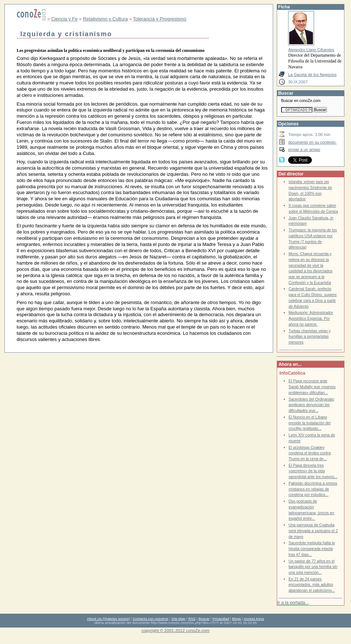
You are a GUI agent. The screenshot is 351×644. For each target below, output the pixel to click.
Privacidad (221, 619)
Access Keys (254, 619)
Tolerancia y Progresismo (160, 19)
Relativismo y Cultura (105, 19)
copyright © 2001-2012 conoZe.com (175, 630)
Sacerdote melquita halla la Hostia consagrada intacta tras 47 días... (312, 549)
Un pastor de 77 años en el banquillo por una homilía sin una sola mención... (313, 567)
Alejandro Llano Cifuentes (311, 50)
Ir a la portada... (293, 603)
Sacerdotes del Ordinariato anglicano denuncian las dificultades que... (311, 405)
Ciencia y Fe (64, 19)
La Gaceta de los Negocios (312, 75)
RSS (192, 619)
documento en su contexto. (312, 142)
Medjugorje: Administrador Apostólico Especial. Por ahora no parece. (311, 318)
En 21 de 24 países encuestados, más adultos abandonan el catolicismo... (312, 585)
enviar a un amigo (304, 149)
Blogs (237, 619)
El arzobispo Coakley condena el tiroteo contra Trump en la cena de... (310, 453)
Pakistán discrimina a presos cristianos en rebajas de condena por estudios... (313, 489)
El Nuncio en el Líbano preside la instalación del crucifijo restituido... (310, 423)
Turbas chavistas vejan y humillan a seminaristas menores (310, 337)
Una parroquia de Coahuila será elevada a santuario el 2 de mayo (313, 531)
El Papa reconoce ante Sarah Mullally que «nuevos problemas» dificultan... (312, 387)
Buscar (204, 619)
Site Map (178, 619)
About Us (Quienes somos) (108, 619)
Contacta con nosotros (151, 619)
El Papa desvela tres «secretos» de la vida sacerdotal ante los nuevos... (313, 471)
